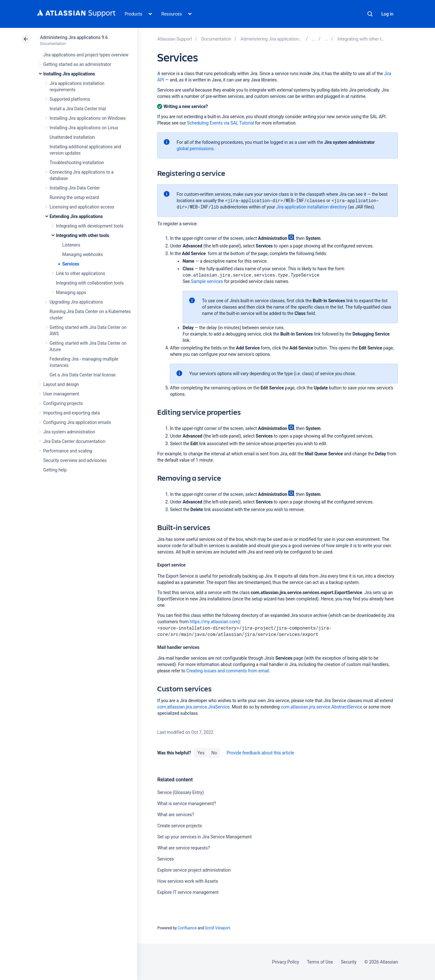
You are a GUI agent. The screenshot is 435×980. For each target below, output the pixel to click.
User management (61, 394)
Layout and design (61, 384)
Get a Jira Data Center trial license (83, 375)
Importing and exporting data (72, 413)
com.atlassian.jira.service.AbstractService (321, 707)
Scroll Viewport (217, 928)
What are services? (176, 815)
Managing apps (71, 292)
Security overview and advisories (75, 460)
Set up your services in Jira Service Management (204, 837)
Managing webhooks (83, 254)
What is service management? (186, 804)
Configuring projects (63, 403)
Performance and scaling (68, 451)
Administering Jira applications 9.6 (74, 37)
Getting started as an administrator (77, 64)
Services (71, 264)
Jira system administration (69, 432)
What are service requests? (183, 848)
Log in (387, 14)
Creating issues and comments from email (228, 671)
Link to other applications (81, 273)
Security (349, 962)
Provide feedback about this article (260, 753)
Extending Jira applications (76, 216)
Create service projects (179, 826)
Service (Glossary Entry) (180, 792)
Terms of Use (320, 962)
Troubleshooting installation (77, 163)
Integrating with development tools (90, 226)
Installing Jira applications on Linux (84, 128)
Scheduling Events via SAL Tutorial (220, 123)
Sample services (207, 281)
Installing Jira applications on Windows (88, 118)
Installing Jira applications (69, 74)
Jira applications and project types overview (86, 55)
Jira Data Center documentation (74, 441)
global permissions (195, 149)
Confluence (187, 928)
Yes (201, 753)
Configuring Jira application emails (77, 422)
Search (370, 14)
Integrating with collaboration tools (90, 283)
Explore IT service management (188, 892)
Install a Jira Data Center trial (78, 109)
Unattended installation (72, 137)
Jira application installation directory (312, 207)
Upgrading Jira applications (76, 302)
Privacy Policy (286, 962)
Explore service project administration (194, 870)
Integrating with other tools (83, 235)
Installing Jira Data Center (75, 188)
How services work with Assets (187, 881)
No (214, 753)
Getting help (55, 470)
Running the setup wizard (74, 197)
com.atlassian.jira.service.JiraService (193, 707)
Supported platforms (70, 99)
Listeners (71, 245)
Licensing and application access (82, 207)
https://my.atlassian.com (214, 622)
